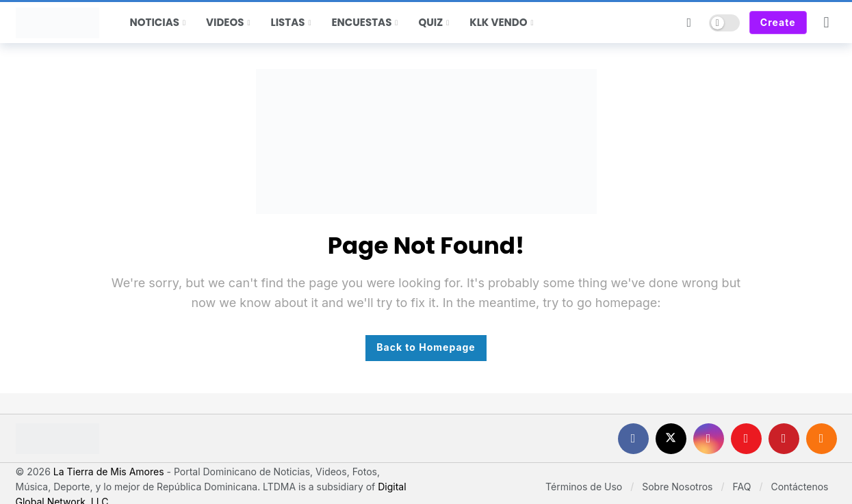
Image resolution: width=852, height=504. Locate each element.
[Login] (827, 23)
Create (778, 22)
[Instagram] (709, 439)
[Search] (689, 23)
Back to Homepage (426, 347)
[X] (671, 439)
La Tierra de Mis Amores (109, 472)
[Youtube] (746, 439)
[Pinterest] (784, 439)
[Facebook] (633, 439)
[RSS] (822, 439)
